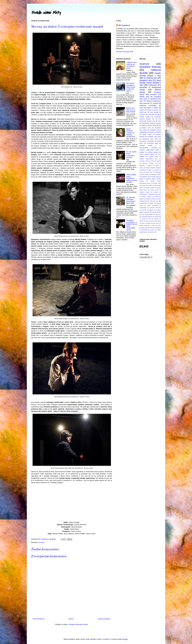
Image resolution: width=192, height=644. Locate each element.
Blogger (125, 639)
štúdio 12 (152, 232)
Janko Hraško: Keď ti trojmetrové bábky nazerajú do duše (132, 178)
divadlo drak (144, 97)
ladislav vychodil (151, 199)
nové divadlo (154, 112)
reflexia (156, 219)
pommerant (158, 217)
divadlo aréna (155, 177)
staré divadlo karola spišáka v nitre (150, 83)
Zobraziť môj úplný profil (125, 52)
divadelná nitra (146, 80)
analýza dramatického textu (149, 159)
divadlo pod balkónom (148, 185)
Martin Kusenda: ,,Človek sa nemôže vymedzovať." (131, 133)
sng (152, 221)
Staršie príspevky (104, 619)
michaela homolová (155, 208)
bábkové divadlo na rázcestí (150, 170)
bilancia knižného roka (150, 163)
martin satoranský (153, 205)
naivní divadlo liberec (147, 154)
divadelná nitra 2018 (154, 137)
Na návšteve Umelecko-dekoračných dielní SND (131, 200)
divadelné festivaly (150, 67)
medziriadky (143, 208)
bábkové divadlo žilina (149, 125)
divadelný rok (145, 177)
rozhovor (142, 114)
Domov (71, 619)
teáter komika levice (153, 223)
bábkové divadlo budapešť (153, 168)
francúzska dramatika (147, 141)
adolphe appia (153, 157)
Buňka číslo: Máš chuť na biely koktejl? (131, 110)
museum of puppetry (147, 210)
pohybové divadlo (147, 217)
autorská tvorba (144, 161)
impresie (156, 192)
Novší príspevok (39, 619)
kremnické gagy (153, 143)
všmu (141, 108)
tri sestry (153, 226)
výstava (156, 103)
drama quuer (154, 190)
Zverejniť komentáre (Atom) (78, 624)
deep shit (149, 172)
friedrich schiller (144, 192)
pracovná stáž (146, 219)
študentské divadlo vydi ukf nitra (150, 121)
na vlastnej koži (150, 78)
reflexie (142, 221)
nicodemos (107, 639)
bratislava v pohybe (146, 166)
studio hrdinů (147, 134)
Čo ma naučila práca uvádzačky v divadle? (131, 155)
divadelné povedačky (148, 106)
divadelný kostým (156, 174)
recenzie (41, 542)
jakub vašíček (147, 197)
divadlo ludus (157, 183)
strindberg (158, 221)
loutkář (152, 203)
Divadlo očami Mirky (46, 13)
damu (141, 172)
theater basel (143, 226)
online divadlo (149, 214)
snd (157, 119)
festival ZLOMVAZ (155, 132)
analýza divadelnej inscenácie (149, 110)
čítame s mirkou (152, 108)
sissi (147, 221)
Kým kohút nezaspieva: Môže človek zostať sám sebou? (131, 87)
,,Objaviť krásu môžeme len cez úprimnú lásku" (131, 65)
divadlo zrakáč (150, 188)
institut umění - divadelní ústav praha (150, 194)
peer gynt (158, 214)
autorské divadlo (156, 161)
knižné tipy (143, 112)
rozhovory (152, 85)
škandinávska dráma (148, 230)
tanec (143, 223)
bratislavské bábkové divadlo (151, 123)
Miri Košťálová (124, 25)
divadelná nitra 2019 (150, 139)
